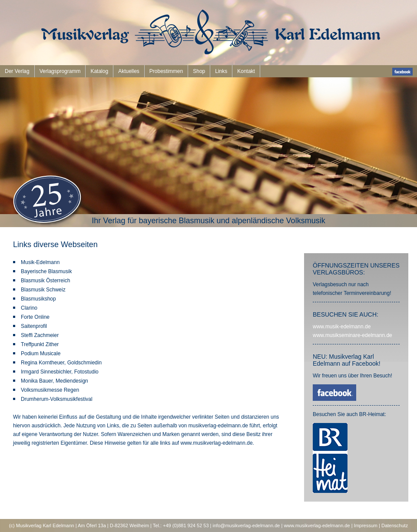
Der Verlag (17, 71)
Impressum (366, 525)
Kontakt (246, 71)
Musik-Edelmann (40, 262)
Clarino (29, 308)
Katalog (99, 71)
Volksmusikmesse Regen (50, 390)
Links (221, 71)
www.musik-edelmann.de (342, 327)
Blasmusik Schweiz (43, 290)
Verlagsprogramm (60, 71)
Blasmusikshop (38, 299)
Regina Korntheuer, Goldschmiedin (61, 363)
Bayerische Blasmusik (46, 271)
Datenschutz (395, 525)
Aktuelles (129, 71)
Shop (199, 71)
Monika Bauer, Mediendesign (55, 381)
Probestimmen (166, 71)
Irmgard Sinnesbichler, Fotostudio (60, 372)
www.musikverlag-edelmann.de (317, 525)
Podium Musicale (41, 354)
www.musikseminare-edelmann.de (352, 335)
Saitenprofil (34, 326)
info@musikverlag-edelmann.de (247, 525)
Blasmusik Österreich (45, 281)
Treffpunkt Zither (40, 344)
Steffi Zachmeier (40, 335)
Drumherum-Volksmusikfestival (57, 399)
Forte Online (35, 317)
